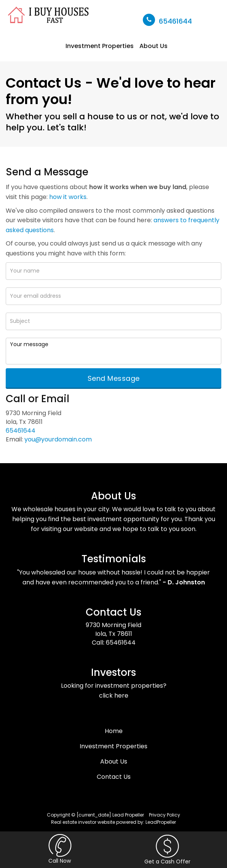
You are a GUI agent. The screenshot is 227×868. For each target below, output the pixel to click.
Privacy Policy (165, 815)
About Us (153, 46)
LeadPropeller (161, 822)
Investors (113, 672)
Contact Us (113, 612)
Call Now (60, 849)
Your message (113, 351)
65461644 (175, 21)
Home (114, 731)
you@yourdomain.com (58, 439)
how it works (68, 197)
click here (114, 696)
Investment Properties (100, 46)
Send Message (114, 378)
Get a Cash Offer (167, 850)
